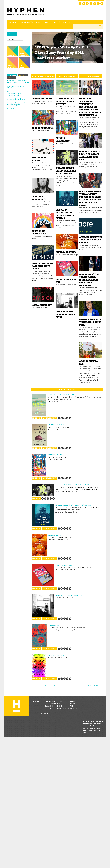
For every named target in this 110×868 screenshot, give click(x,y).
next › (89, 685)
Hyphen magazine (17, 706)
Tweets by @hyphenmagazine (15, 109)
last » (96, 685)
